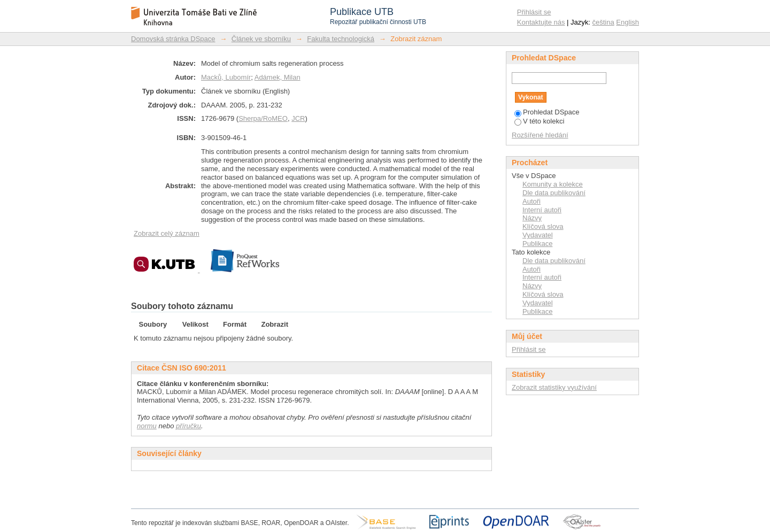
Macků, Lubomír (226, 77)
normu (147, 426)
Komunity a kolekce (553, 184)
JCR (298, 118)
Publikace (537, 244)
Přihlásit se (534, 12)
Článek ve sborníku (261, 39)
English (627, 22)
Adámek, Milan (278, 77)
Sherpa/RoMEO (263, 118)
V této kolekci (539, 121)
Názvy (532, 218)
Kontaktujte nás (541, 22)
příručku (188, 426)
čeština (603, 22)
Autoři (532, 201)
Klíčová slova (543, 226)
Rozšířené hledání (540, 135)
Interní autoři (542, 210)
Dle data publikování (554, 193)
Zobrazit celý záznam (167, 233)
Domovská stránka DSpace (173, 39)
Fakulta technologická (341, 39)
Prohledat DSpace (547, 112)
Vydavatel (538, 235)
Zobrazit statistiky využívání (554, 387)
